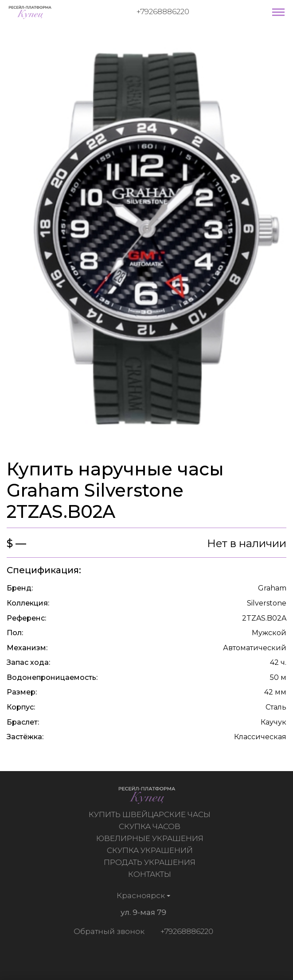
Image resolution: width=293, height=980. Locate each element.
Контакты (150, 874)
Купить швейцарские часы (150, 814)
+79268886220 (163, 12)
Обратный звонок (108, 931)
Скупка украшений (151, 850)
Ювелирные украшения (151, 838)
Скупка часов (150, 826)
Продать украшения (150, 862)
